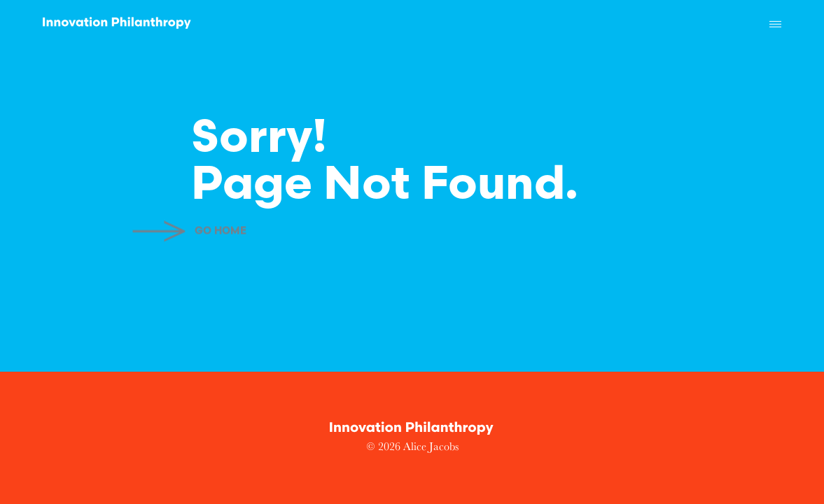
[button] (775, 24)
